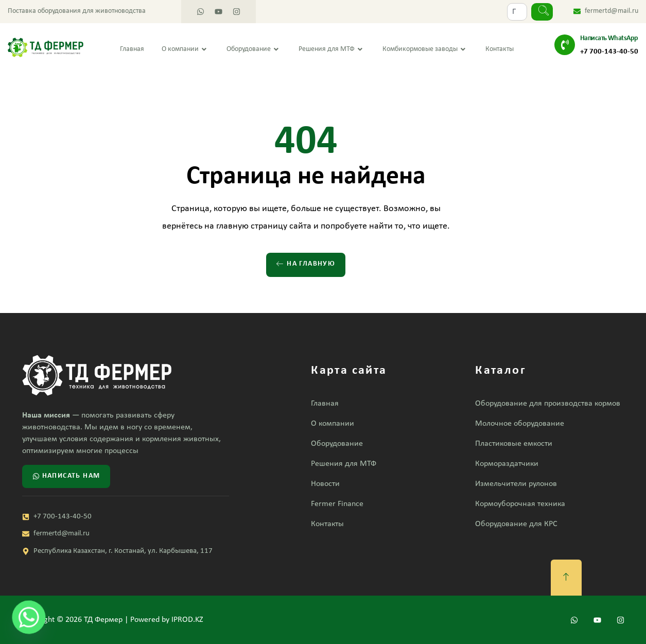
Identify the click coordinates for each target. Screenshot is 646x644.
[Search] (542, 12)
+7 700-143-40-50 (609, 52)
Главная (132, 49)
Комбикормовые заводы (425, 50)
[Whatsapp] (29, 617)
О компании (185, 50)
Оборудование (254, 50)
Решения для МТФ (332, 50)
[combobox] (517, 12)
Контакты (500, 49)
